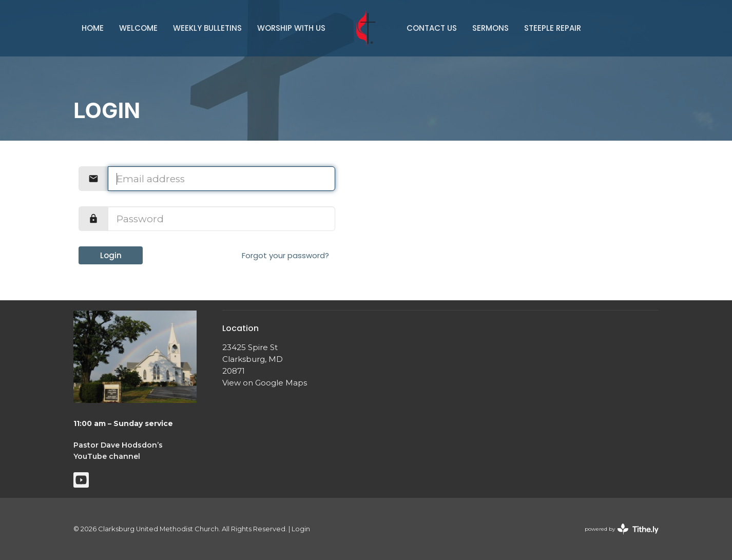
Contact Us (432, 28)
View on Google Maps (265, 383)
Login (111, 255)
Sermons (490, 28)
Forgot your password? (285, 255)
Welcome (138, 28)
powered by (622, 529)
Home (93, 28)
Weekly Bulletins (207, 28)
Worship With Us (291, 28)
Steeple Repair (553, 28)
